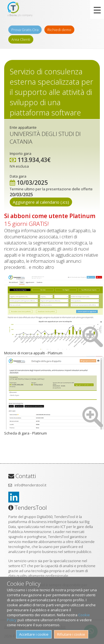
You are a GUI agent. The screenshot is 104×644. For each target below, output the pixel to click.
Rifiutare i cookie (71, 634)
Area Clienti (21, 39)
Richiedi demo (59, 30)
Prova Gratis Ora (25, 30)
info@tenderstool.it (30, 485)
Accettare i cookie (34, 634)
